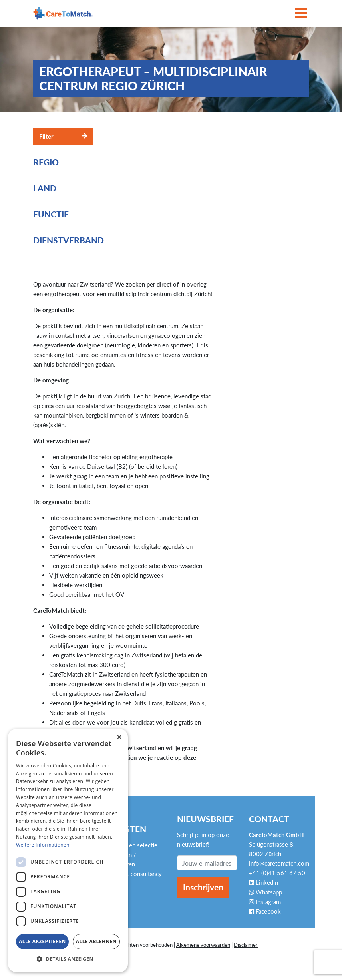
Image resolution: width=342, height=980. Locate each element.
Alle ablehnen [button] (96, 941)
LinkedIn (263, 882)
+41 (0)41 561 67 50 (277, 873)
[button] (68, 959)
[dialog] (68, 851)
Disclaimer (246, 945)
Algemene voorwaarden (203, 945)
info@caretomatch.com (279, 863)
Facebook (265, 911)
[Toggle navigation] (301, 13)
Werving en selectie (131, 845)
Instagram (265, 902)
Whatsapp (265, 892)
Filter (46, 136)
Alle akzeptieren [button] (42, 941)
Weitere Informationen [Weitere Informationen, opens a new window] (43, 845)
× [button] (119, 738)
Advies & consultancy (133, 874)
